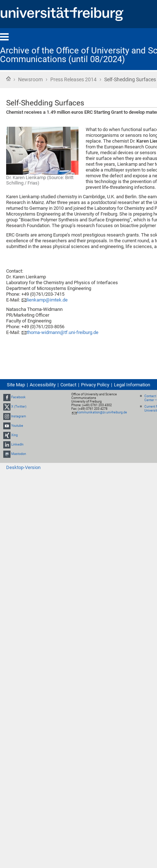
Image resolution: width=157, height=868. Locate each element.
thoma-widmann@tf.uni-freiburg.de (63, 332)
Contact (68, 385)
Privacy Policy (95, 385)
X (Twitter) (19, 407)
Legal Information (132, 385)
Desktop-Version (23, 467)
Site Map (16, 385)
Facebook (18, 397)
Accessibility (43, 385)
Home (8, 79)
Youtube (17, 426)
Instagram (19, 416)
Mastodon (19, 454)
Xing (14, 435)
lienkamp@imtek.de (47, 300)
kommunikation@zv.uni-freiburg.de (102, 412)
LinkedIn (17, 444)
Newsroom (30, 79)
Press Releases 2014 (73, 79)
